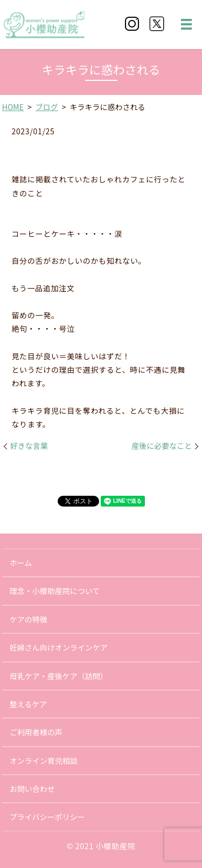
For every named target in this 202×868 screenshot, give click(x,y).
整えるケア (29, 704)
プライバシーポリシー (47, 817)
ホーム (21, 563)
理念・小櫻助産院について (55, 591)
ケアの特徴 (29, 619)
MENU (186, 24)
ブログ (47, 107)
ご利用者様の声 (36, 732)
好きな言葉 (29, 446)
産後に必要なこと (162, 446)
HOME (13, 107)
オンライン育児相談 (44, 761)
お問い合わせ (32, 789)
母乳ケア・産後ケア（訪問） (59, 676)
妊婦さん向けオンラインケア (59, 647)
